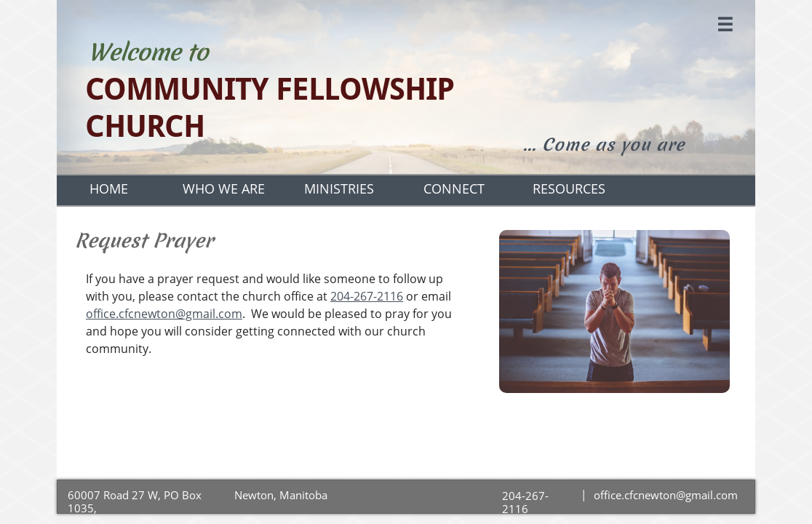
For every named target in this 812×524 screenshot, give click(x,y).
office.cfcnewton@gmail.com (164, 314)
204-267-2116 (367, 296)
